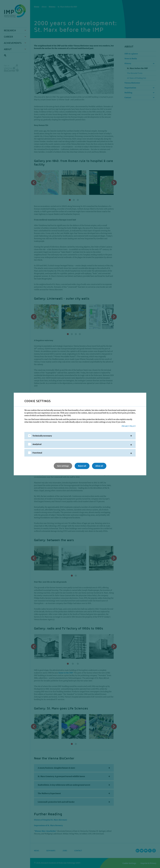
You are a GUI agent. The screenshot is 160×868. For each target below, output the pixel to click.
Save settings (63, 466)
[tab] (80, 436)
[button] (80, 436)
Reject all (82, 466)
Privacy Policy (129, 426)
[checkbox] (29, 436)
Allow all (99, 466)
